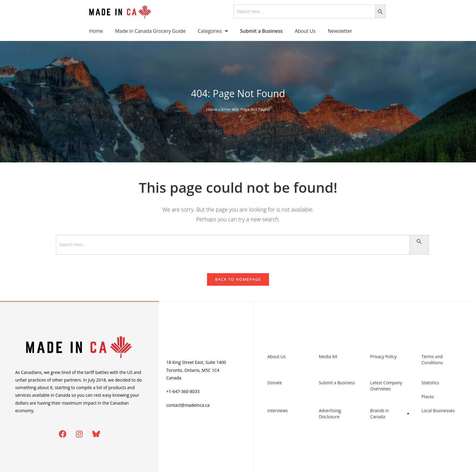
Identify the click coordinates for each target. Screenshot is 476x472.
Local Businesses (438, 411)
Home (96, 31)
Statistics (430, 383)
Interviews (278, 411)
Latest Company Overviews (386, 386)
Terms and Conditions (432, 360)
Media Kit (328, 357)
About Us (305, 31)
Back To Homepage (238, 279)
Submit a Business (337, 383)
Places (428, 397)
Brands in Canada (390, 414)
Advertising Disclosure (330, 414)
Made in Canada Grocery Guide (150, 31)
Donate (275, 383)
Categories (213, 31)
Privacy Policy (383, 357)
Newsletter (340, 31)
